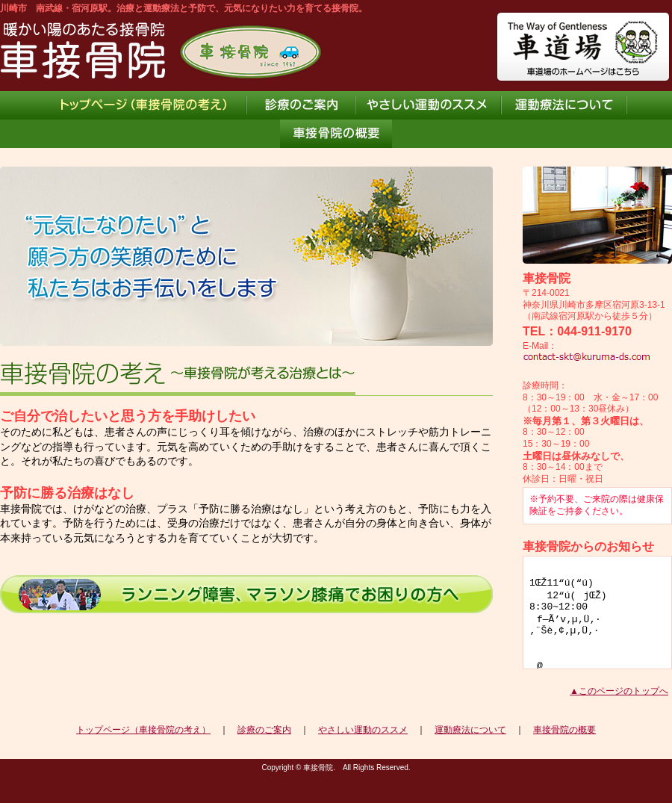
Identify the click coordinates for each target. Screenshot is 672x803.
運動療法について (470, 730)
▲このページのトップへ (619, 691)
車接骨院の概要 (564, 730)
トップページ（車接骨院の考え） (143, 730)
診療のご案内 (264, 730)
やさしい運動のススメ (363, 730)
